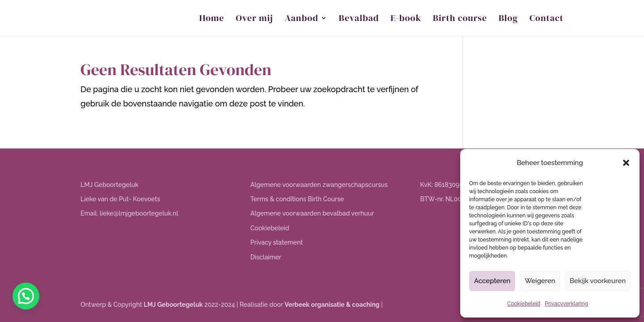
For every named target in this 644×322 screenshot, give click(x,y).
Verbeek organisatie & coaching (332, 305)
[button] (626, 163)
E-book (406, 19)
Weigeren (540, 281)
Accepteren (492, 281)
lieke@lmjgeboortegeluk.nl (139, 213)
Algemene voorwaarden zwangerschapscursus (319, 185)
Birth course (460, 19)
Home (212, 19)
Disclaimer (266, 257)
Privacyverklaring (566, 304)
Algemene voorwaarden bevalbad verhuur (312, 213)
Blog (508, 19)
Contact (547, 19)
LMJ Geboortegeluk (173, 305)
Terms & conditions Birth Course (297, 199)
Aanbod (302, 19)
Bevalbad (359, 19)
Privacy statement (277, 242)
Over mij (254, 19)
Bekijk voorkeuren (598, 281)
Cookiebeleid (524, 304)
